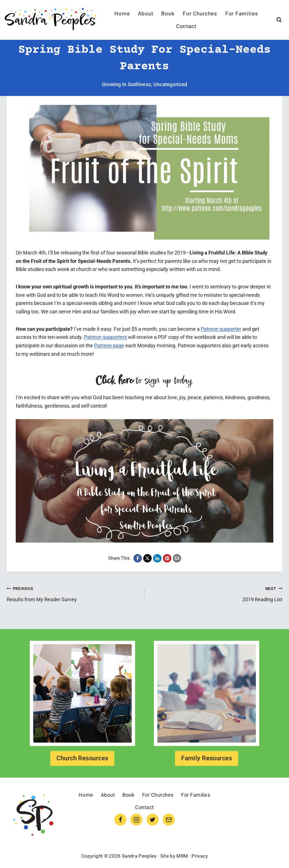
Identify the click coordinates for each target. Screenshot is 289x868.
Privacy (200, 856)
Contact (186, 26)
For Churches (200, 14)
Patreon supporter (221, 329)
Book (168, 14)
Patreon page (109, 345)
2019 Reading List (216, 593)
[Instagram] (136, 820)
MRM (182, 856)
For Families (242, 14)
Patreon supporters (105, 337)
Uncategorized (170, 84)
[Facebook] (120, 820)
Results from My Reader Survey (73, 593)
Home (122, 14)
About (146, 14)
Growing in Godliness (126, 84)
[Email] (169, 820)
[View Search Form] (279, 20)
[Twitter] (153, 820)
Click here (114, 381)
